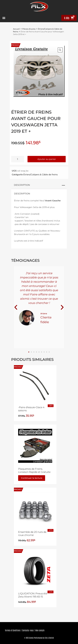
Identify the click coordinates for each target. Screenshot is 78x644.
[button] (4, 18)
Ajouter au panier (47, 159)
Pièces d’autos (29, 29)
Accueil (16, 29)
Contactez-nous (28, 630)
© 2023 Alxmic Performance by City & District (39, 638)
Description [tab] (22, 185)
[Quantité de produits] (18, 159)
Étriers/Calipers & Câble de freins (40, 175)
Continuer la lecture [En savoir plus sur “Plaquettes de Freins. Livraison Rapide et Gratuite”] (32, 478)
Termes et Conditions (13, 630)
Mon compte (40, 630)
